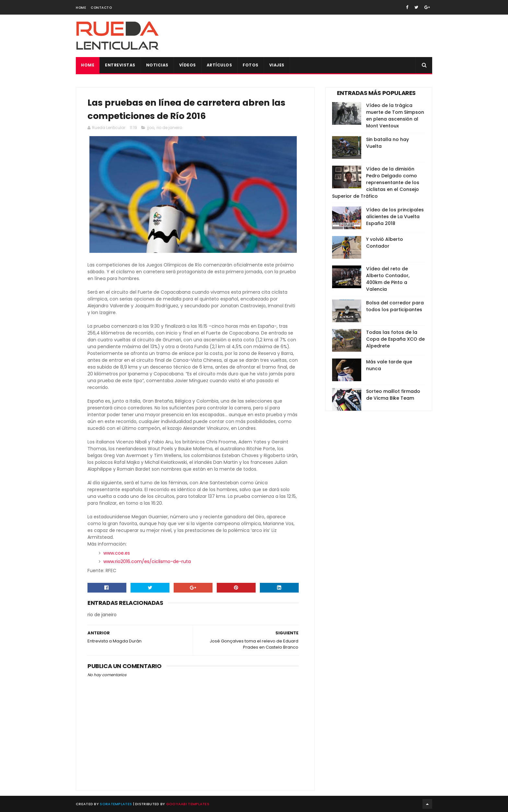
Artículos (219, 65)
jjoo (151, 128)
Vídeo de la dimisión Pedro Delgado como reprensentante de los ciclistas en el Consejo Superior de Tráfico (376, 182)
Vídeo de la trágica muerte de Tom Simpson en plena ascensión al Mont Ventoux (395, 116)
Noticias (157, 65)
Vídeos (188, 65)
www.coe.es (117, 553)
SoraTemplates (116, 804)
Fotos (251, 65)
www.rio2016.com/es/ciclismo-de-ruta (147, 561)
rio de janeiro (169, 128)
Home (81, 8)
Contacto (101, 8)
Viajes (277, 65)
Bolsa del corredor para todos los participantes (395, 306)
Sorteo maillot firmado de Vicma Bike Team (393, 395)
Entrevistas (120, 65)
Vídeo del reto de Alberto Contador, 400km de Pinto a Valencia (388, 279)
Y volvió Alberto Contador (385, 243)
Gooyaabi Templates (188, 804)
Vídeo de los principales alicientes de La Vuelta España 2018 (395, 217)
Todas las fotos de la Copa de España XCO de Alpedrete (395, 339)
